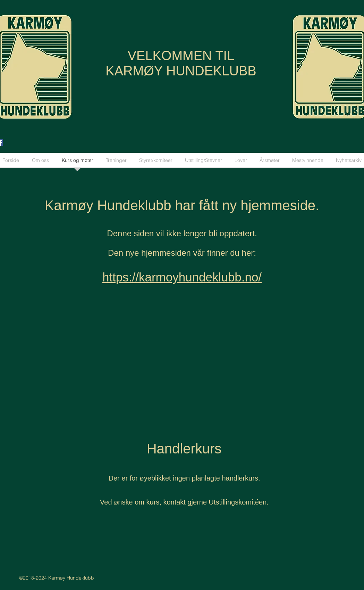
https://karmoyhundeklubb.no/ (182, 277)
